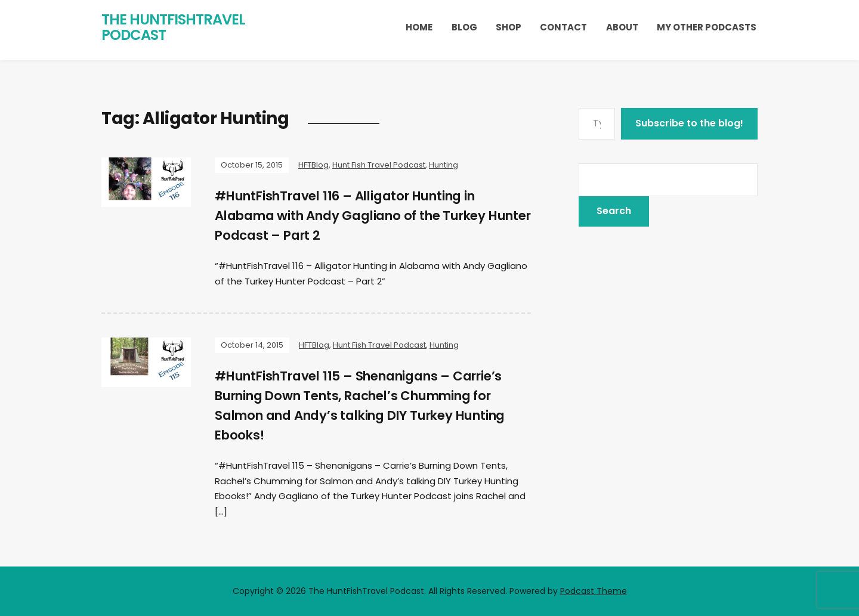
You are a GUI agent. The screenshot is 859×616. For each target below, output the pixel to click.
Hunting (444, 165)
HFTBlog (313, 165)
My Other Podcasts (707, 27)
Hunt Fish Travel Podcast (379, 165)
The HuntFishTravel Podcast (173, 27)
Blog (464, 27)
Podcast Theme (594, 591)
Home (419, 27)
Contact (563, 27)
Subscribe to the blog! (689, 123)
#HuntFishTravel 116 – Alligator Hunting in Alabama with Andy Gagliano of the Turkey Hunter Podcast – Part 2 (360, 216)
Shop (509, 27)
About (622, 27)
